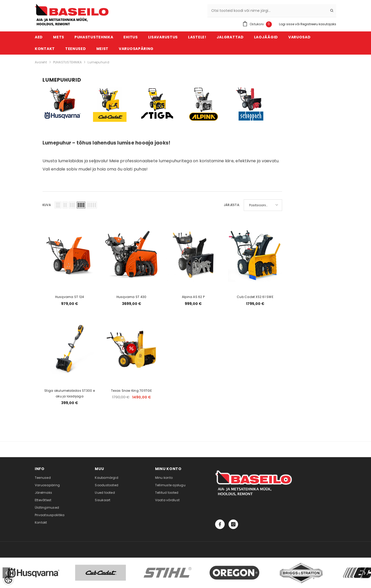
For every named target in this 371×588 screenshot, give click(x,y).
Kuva (47, 205)
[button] (58, 205)
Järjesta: (232, 205)
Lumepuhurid (98, 62)
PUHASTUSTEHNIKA (68, 62)
